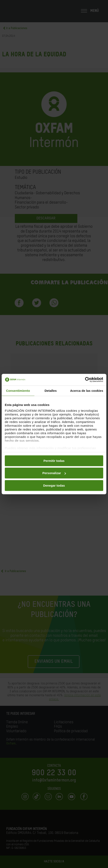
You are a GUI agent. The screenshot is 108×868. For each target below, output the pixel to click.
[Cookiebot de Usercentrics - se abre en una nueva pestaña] (85, 380)
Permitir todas (54, 461)
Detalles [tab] (51, 390)
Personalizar (54, 473)
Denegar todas (54, 485)
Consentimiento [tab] (18, 390)
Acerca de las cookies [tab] (87, 390)
